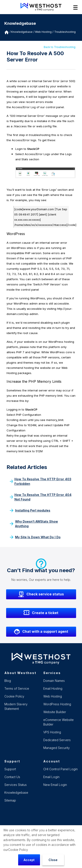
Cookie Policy (18, 850)
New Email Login (55, 785)
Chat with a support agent (41, 632)
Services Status (16, 785)
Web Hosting (53, 696)
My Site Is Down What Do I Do (35, 537)
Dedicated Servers (57, 740)
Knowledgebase (22, 32)
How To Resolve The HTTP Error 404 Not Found (41, 497)
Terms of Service (17, 688)
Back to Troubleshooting (60, 47)
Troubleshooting (65, 32)
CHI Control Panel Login (60, 769)
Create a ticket (41, 613)
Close (53, 860)
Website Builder (55, 712)
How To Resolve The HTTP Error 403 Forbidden (41, 481)
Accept (29, 860)
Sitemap (10, 800)
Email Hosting (53, 688)
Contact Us (12, 777)
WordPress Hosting (57, 704)
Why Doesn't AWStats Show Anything (34, 524)
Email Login (51, 777)
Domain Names (54, 681)
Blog (8, 681)
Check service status (41, 594)
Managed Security (57, 748)
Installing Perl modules (30, 510)
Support (10, 769)
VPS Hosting (52, 732)
